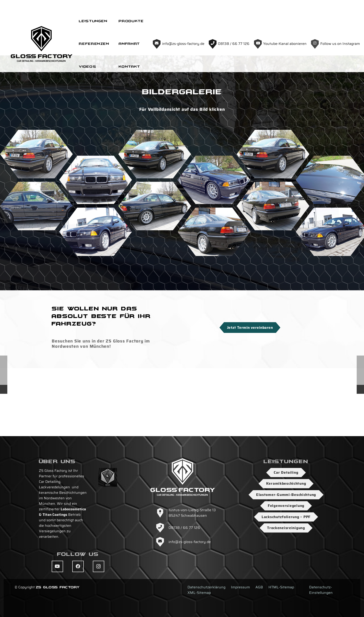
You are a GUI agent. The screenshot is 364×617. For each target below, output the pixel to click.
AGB (259, 587)
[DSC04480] (36, 209)
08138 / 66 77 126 (184, 528)
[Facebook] (78, 566)
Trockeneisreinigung (286, 528)
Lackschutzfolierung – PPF (286, 517)
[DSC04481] (214, 287)
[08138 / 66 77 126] (162, 528)
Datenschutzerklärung (206, 587)
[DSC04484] (96, 235)
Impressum (240, 587)
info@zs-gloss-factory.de (190, 542)
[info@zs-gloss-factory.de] (162, 542)
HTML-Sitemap (281, 587)
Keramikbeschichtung (286, 483)
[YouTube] (57, 566)
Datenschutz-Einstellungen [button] (321, 590)
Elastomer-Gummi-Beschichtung (286, 495)
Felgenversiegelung (286, 506)
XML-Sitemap (199, 593)
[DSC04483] (96, 287)
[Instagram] (99, 566)
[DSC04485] (36, 261)
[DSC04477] (214, 235)
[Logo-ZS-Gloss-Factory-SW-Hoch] (171, 20)
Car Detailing (286, 472)
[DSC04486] (155, 209)
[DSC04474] (273, 209)
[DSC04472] (273, 261)
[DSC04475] (155, 261)
